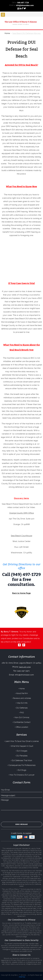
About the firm (22, 693)
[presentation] (18, 816)
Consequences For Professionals (22, 765)
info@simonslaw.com (25, 5)
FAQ (22, 713)
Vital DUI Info (22, 703)
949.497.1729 (23, 3)
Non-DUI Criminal (22, 717)
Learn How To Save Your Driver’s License (22, 741)
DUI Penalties (22, 756)
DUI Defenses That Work (22, 760)
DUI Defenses (22, 708)
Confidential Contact (22, 722)
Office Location (22, 727)
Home (22, 689)
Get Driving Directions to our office (22, 566)
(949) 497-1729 (25, 667)
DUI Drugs (22, 770)
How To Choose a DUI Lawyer (22, 775)
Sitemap (22, 977)
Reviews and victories (22, 698)
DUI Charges (22, 751)
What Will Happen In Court (22, 746)
